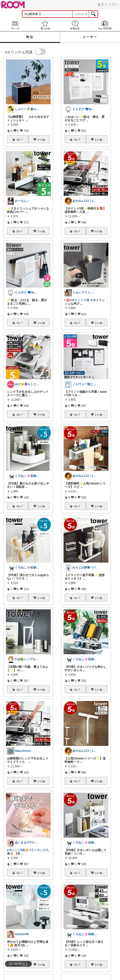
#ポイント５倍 (79, 300)
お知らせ (75, 25)
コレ (20, 139)
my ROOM (105, 25)
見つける (45, 25)
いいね (41, 139)
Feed (15, 25)
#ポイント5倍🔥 (18, 850)
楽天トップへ (108, 4)
